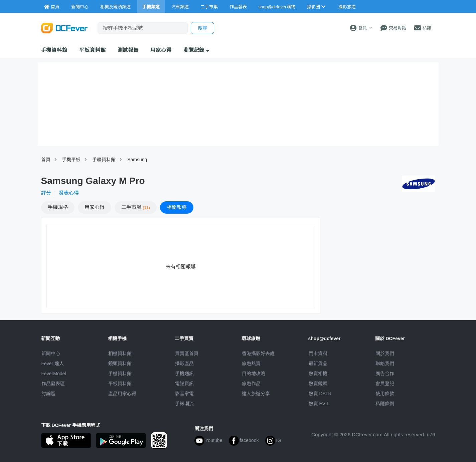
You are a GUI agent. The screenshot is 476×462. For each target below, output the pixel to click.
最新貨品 (318, 364)
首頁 (46, 160)
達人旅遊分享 (256, 394)
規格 (58, 207)
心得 (95, 207)
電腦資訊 (184, 384)
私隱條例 (385, 404)
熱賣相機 (318, 374)
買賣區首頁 (187, 354)
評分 (46, 193)
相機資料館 (120, 354)
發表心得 (69, 193)
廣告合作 (385, 374)
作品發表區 (53, 384)
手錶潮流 (184, 404)
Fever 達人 (53, 364)
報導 (177, 207)
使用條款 (385, 394)
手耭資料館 (104, 160)
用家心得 (161, 50)
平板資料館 (93, 50)
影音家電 (184, 394)
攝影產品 (184, 364)
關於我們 (385, 354)
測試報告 (128, 50)
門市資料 (318, 354)
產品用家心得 (122, 394)
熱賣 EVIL (319, 404)
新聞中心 (51, 354)
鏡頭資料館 (120, 364)
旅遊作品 (251, 384)
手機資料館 (54, 50)
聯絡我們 (385, 364)
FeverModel (54, 374)
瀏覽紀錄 (197, 50)
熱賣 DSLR (320, 394)
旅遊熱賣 (251, 364)
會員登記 (385, 384)
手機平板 (71, 160)
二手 (136, 207)
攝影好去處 (258, 354)
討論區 (48, 394)
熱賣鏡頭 (318, 384)
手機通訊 (184, 374)
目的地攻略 (254, 374)
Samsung (137, 160)
